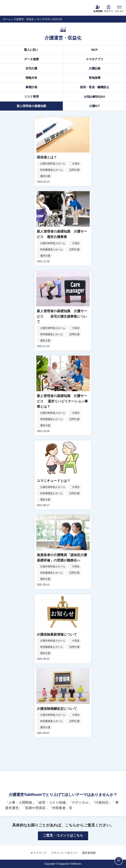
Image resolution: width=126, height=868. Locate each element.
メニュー (119, 8)
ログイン (109, 8)
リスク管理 (31, 97)
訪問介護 (75, 170)
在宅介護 (31, 68)
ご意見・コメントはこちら (63, 835)
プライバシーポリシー (64, 853)
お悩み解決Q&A (94, 97)
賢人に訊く (31, 50)
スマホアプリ (95, 59)
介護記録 (95, 68)
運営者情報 (89, 853)
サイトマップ (39, 853)
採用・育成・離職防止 (95, 87)
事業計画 (31, 87)
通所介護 (45, 176)
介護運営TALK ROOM (19, 8)
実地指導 (95, 78)
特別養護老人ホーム (51, 170)
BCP (95, 50)
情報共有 (31, 78)
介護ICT (94, 106)
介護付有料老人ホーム (53, 164)
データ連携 (31, 59)
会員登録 (98, 8)
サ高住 (76, 164)
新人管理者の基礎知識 (31, 106)
